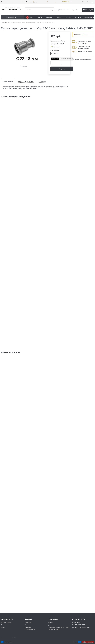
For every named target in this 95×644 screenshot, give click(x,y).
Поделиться (90, 59)
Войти (84, 2)
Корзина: (88, 10)
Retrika (63, 41)
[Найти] (52, 10)
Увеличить (25, 66)
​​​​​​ (83, 36)
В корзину (62, 69)
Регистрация (91, 2)
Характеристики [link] (26, 81)
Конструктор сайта (6, 638)
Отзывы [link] (42, 81)
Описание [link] (8, 81)
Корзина (76, 642)
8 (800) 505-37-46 (79, 619)
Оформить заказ (88, 642)
